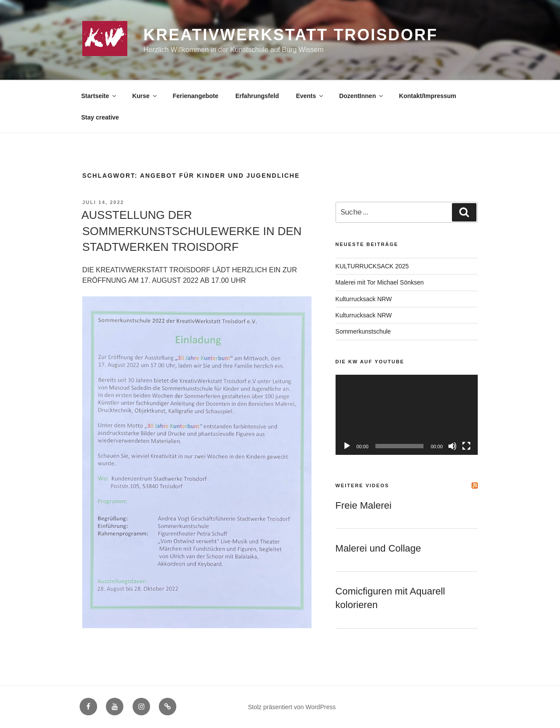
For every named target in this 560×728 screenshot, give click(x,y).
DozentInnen (362, 96)
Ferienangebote (196, 96)
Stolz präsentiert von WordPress (292, 707)
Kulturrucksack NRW (364, 299)
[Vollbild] (466, 446)
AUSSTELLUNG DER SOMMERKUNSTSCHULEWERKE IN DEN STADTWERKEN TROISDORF (191, 231)
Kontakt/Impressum (428, 96)
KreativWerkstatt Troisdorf (291, 35)
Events (310, 96)
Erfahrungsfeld (257, 96)
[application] (407, 415)
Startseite (100, 96)
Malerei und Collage (378, 548)
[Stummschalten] (452, 446)
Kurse (145, 96)
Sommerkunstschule (363, 331)
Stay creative (100, 117)
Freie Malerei (364, 505)
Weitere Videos (362, 485)
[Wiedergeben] (347, 446)
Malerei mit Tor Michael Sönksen (380, 282)
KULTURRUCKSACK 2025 (372, 266)
